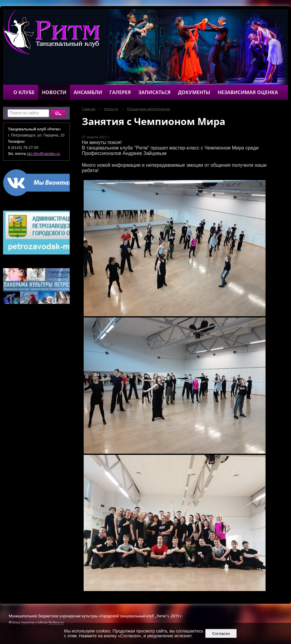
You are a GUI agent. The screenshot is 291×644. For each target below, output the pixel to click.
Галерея (120, 92)
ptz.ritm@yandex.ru (43, 154)
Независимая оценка (248, 92)
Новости (54, 92)
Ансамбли (88, 92)
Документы (194, 92)
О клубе (24, 92)
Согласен (221, 634)
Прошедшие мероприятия (149, 109)
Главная (89, 109)
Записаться (154, 92)
